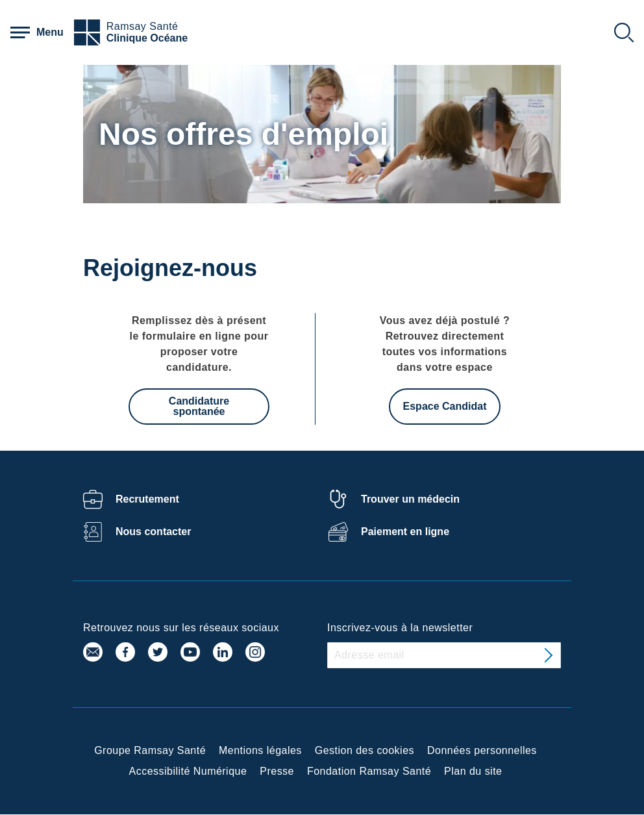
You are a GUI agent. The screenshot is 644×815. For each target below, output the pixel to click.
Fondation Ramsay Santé (369, 771)
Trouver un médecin (410, 499)
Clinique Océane (147, 38)
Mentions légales (260, 750)
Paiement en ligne (405, 532)
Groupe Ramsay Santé (150, 750)
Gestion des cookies (365, 750)
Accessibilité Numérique (188, 771)
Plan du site (473, 771)
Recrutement (147, 499)
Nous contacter (153, 532)
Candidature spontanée (199, 406)
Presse (277, 771)
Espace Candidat (445, 406)
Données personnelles (482, 750)
